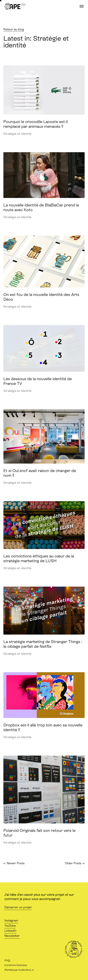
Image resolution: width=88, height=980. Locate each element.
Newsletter (12, 936)
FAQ (7, 960)
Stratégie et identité (17, 134)
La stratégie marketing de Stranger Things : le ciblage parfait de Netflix (43, 644)
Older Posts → (75, 863)
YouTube (10, 926)
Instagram (11, 921)
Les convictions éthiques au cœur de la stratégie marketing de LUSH (39, 558)
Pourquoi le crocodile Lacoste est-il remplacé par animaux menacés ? (36, 124)
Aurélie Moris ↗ (26, 970)
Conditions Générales (16, 965)
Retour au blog (14, 29)
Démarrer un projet (18, 907)
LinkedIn (10, 931)
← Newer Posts (14, 863)
